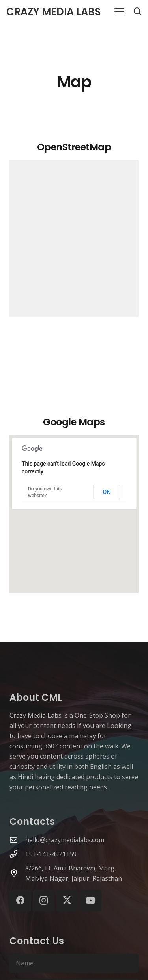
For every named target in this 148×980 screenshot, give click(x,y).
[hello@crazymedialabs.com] (17, 840)
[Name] (74, 963)
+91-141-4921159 (51, 854)
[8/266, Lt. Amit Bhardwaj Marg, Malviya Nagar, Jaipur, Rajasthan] (17, 873)
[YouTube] (91, 901)
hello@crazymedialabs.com (65, 840)
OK (107, 492)
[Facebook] (20, 901)
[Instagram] (44, 901)
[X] (67, 901)
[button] (119, 12)
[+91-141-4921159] (17, 854)
